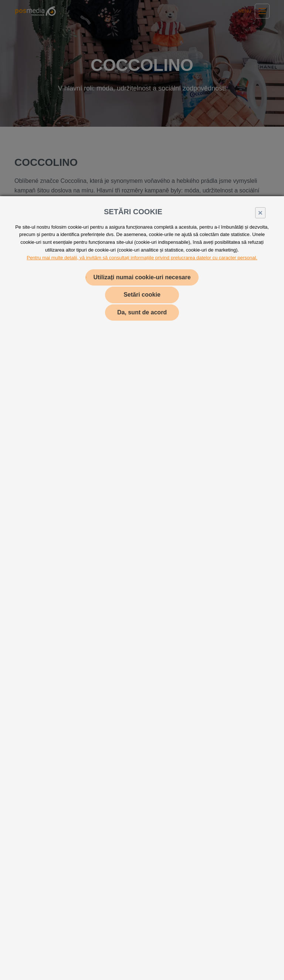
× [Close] (260, 213)
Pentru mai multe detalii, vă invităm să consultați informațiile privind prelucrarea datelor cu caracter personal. (142, 258)
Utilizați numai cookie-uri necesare (142, 277)
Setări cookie (142, 295)
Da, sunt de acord (142, 312)
